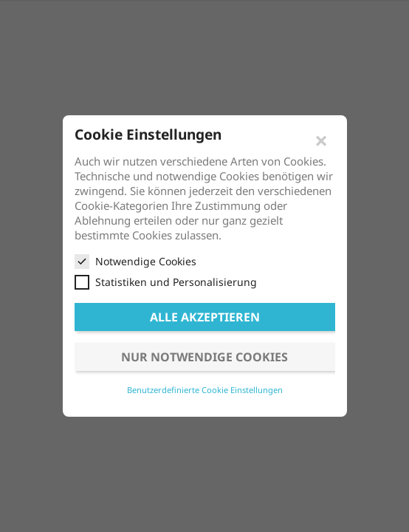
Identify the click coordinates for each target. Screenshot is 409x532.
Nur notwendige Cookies (205, 357)
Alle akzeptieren (205, 317)
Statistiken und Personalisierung (166, 282)
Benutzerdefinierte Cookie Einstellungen (205, 390)
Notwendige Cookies (135, 262)
